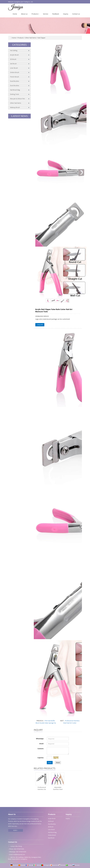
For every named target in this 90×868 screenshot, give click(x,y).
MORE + (16, 830)
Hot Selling (14, 50)
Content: (41, 749)
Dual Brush (51, 838)
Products (35, 14)
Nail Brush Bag (15, 90)
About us (24, 14)
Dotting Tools (15, 94)
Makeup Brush (15, 107)
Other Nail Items (31, 38)
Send (50, 763)
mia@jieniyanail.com (19, 855)
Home (15, 14)
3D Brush (13, 59)
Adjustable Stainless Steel (58, 788)
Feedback (56, 14)
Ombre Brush (15, 72)
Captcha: (41, 758)
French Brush (15, 77)
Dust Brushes (15, 86)
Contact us (76, 14)
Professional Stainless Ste (42, 788)
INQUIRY (40, 325)
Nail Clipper (41, 38)
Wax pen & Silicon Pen (18, 99)
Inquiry (66, 14)
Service (46, 14)
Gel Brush (13, 64)
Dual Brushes (15, 81)
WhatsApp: (40, 739)
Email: (42, 744)
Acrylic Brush (14, 55)
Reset (58, 763)
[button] (39, 14)
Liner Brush (14, 68)
